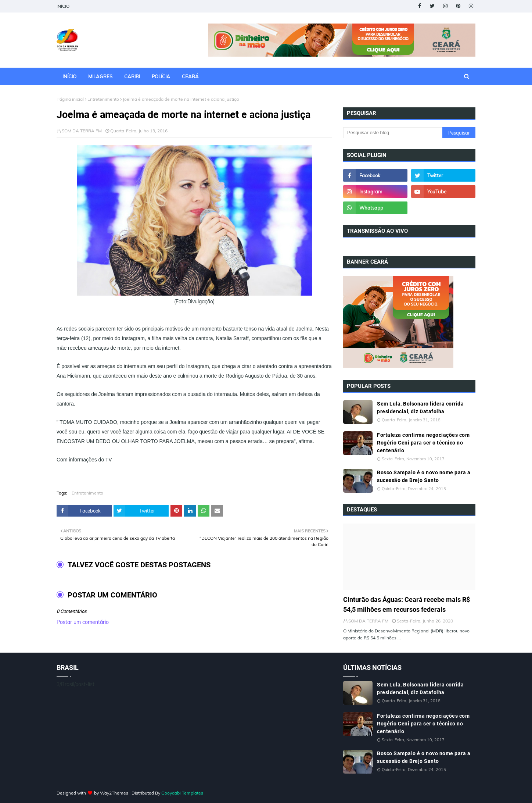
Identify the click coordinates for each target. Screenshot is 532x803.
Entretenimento (103, 99)
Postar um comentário (83, 622)
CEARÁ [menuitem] (190, 76)
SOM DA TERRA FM (82, 131)
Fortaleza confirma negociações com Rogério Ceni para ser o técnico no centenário (423, 443)
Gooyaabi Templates (182, 793)
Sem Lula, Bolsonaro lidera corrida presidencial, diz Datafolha (420, 408)
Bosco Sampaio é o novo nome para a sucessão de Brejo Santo (424, 476)
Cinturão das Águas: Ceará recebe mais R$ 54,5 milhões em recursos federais (407, 604)
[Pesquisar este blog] (393, 133)
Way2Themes (114, 793)
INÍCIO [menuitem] (69, 76)
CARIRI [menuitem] (132, 76)
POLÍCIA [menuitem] (161, 76)
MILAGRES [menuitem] (100, 76)
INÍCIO (63, 6)
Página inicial (70, 99)
